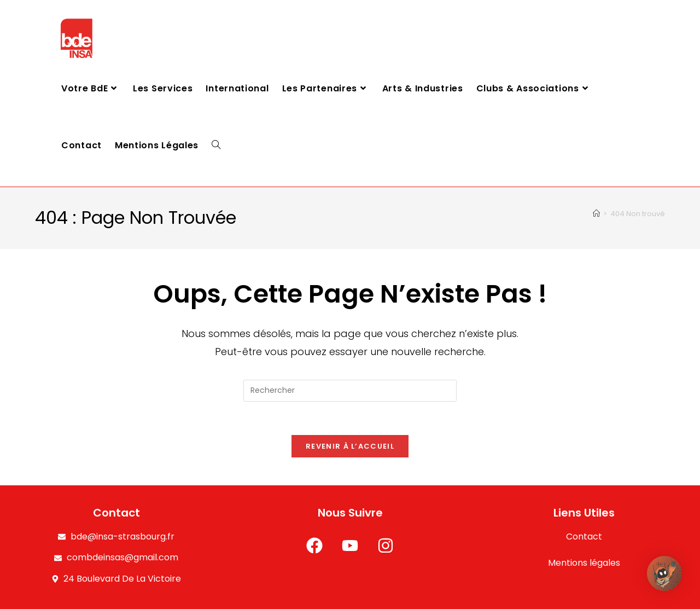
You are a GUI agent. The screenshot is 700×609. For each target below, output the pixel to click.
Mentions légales (584, 563)
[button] (666, 575)
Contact (584, 536)
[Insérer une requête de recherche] (350, 391)
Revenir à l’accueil (350, 446)
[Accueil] (596, 214)
